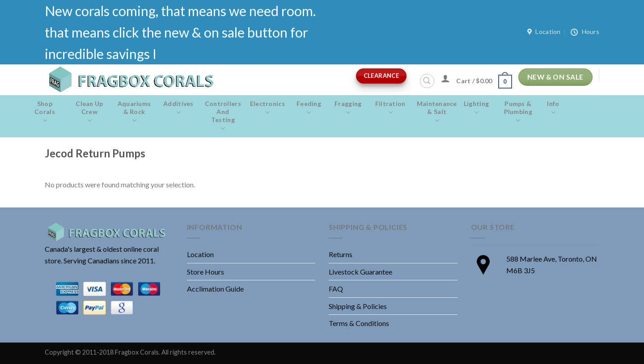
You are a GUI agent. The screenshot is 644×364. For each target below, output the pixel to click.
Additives (178, 108)
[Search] (427, 81)
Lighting (477, 108)
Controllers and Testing (223, 116)
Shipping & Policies (358, 306)
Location (200, 254)
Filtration (390, 108)
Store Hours (205, 272)
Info (553, 108)
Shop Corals (45, 112)
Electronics (267, 108)
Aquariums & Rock (134, 112)
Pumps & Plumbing (518, 112)
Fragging (348, 108)
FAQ (336, 289)
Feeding (309, 108)
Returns (341, 254)
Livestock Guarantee (360, 272)
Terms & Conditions (359, 323)
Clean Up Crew (89, 112)
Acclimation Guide (215, 289)
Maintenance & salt (437, 112)
